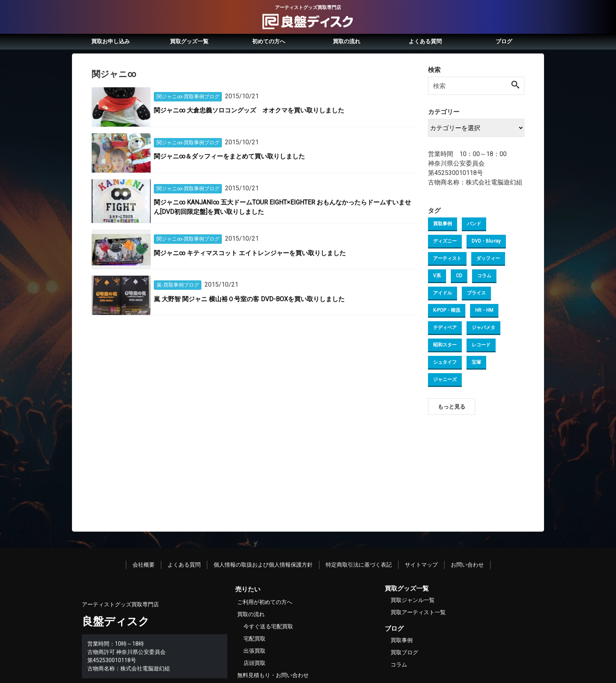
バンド (474, 224)
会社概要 (144, 565)
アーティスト (447, 258)
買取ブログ (404, 652)
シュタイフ (445, 362)
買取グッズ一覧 (189, 41)
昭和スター (445, 345)
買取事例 (443, 224)
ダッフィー (488, 258)
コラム (484, 276)
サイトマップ (421, 565)
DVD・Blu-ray (486, 241)
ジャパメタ (483, 328)
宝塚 (476, 362)
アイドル (443, 293)
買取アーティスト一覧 (418, 612)
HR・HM (484, 310)
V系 (437, 276)
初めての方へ (269, 41)
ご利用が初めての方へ (265, 602)
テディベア (445, 328)
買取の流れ (347, 41)
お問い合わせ (467, 565)
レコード (481, 345)
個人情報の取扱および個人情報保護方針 (263, 565)
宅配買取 (255, 639)
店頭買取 (255, 663)
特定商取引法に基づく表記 (359, 565)
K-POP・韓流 (447, 310)
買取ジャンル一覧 (413, 600)
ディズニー (445, 241)
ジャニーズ (445, 379)
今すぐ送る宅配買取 (268, 626)
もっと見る (452, 407)
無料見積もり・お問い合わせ (273, 675)
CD (459, 276)
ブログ (504, 41)
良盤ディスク (116, 621)
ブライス (476, 293)
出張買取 (255, 651)
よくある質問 (425, 41)
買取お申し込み (111, 41)
